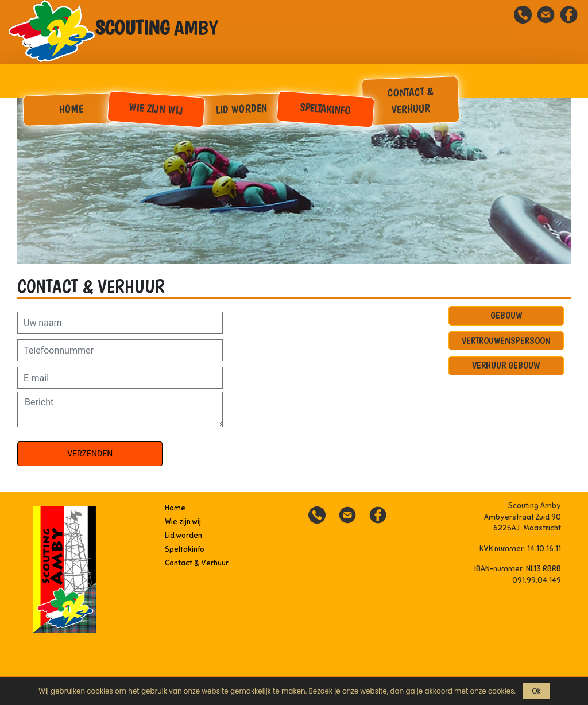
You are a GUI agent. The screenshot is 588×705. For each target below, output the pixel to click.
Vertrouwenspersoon (506, 340)
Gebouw (506, 315)
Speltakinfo (326, 108)
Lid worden (241, 109)
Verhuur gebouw (506, 365)
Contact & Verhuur (410, 100)
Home (71, 109)
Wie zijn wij (156, 109)
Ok (536, 691)
